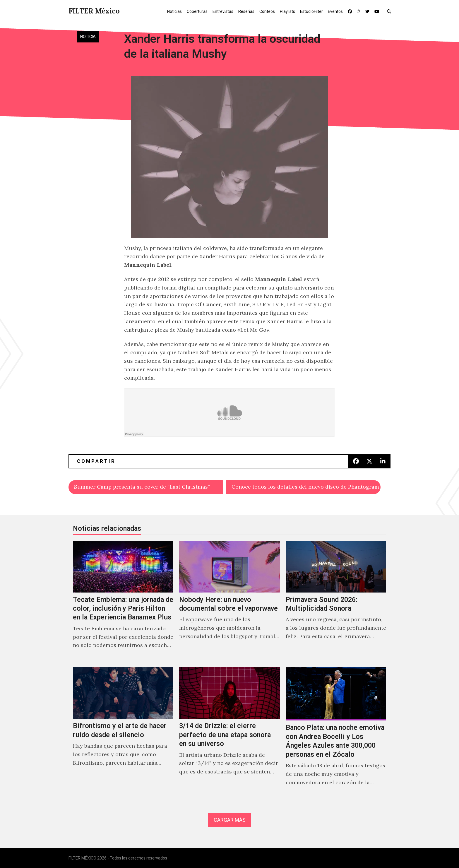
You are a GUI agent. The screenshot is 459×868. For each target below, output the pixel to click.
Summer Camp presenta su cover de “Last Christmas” (142, 487)
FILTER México (94, 11)
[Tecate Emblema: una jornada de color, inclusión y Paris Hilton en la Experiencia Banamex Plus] (123, 601)
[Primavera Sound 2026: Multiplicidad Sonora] (336, 601)
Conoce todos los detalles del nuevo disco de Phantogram (305, 487)
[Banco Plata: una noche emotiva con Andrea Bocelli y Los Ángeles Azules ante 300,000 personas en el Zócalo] (336, 733)
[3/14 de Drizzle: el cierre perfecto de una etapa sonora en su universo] (229, 733)
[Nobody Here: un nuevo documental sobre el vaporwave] (229, 601)
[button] (390, 11)
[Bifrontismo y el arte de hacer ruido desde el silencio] (123, 733)
